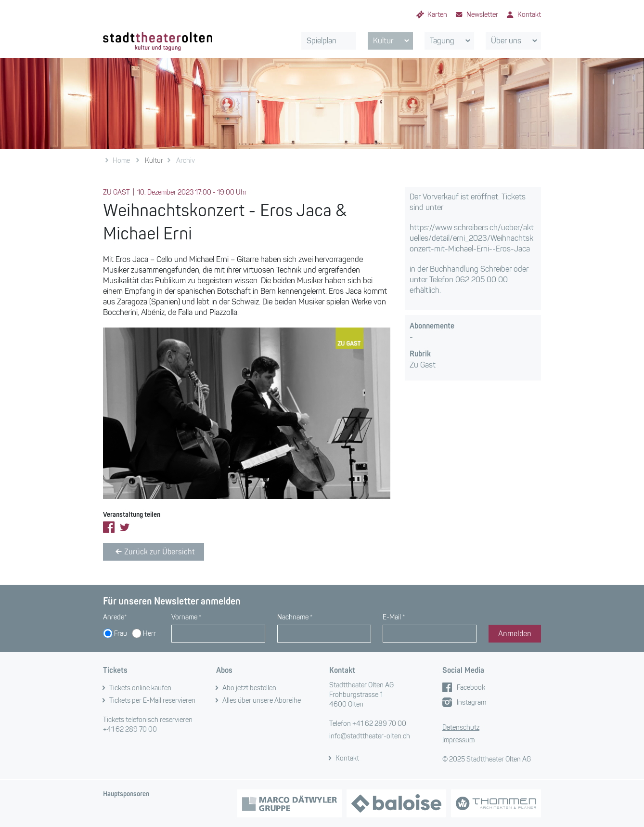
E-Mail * (394, 617)
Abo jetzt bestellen (249, 688)
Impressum (458, 740)
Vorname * (186, 617)
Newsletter (482, 15)
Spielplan (322, 41)
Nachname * (295, 617)
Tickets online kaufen (140, 688)
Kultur (393, 41)
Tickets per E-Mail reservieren (152, 701)
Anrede (115, 617)
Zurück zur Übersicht (154, 551)
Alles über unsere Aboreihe (262, 701)
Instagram (471, 702)
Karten (437, 15)
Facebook (471, 688)
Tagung (452, 41)
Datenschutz (461, 728)
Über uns (516, 41)
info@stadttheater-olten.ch (370, 736)
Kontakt (529, 15)
